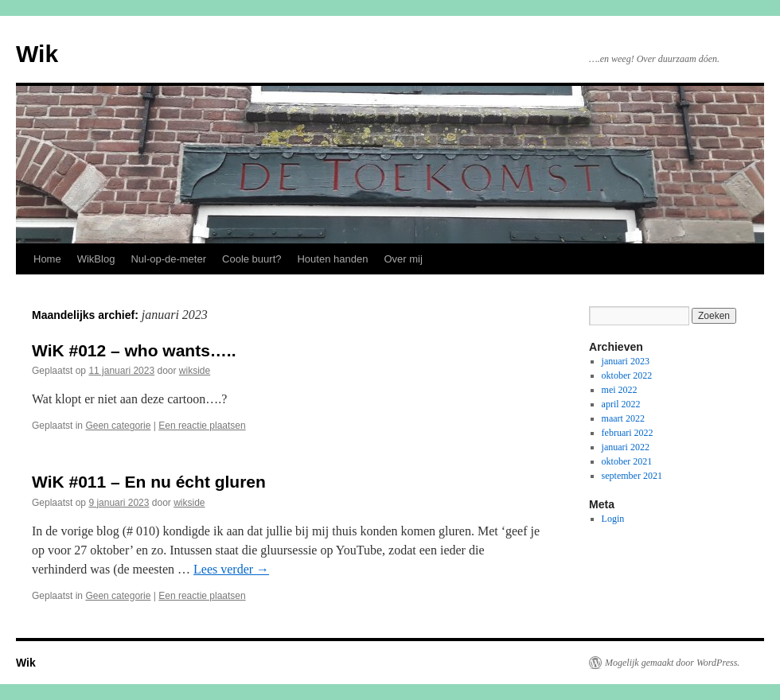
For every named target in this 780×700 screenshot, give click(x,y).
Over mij (403, 259)
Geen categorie (118, 426)
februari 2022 (628, 433)
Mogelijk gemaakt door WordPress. (672, 663)
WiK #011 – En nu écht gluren (149, 482)
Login (613, 519)
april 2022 (621, 404)
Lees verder (231, 569)
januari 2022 (626, 447)
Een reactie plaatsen (202, 426)
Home (47, 259)
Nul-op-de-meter (168, 259)
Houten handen (332, 259)
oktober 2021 (627, 461)
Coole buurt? (252, 259)
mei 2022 (620, 390)
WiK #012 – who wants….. (134, 350)
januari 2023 (626, 361)
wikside (195, 371)
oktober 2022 (627, 375)
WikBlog (96, 259)
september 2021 (632, 476)
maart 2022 (623, 418)
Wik (37, 54)
